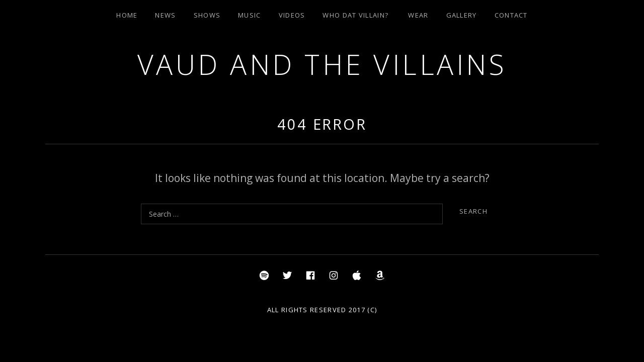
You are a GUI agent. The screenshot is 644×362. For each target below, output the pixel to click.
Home (127, 15)
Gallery (462, 15)
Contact (511, 15)
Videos (292, 15)
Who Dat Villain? (355, 15)
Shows (207, 15)
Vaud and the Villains (322, 64)
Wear (418, 15)
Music (250, 15)
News (165, 15)
